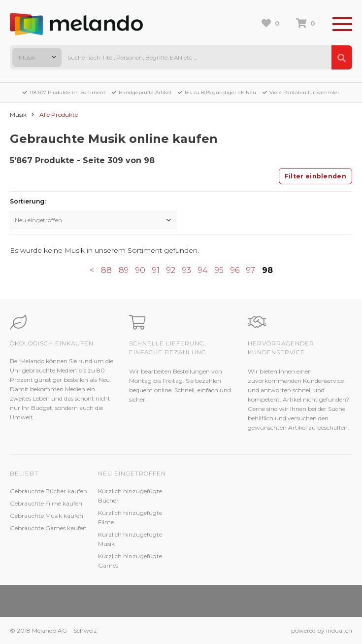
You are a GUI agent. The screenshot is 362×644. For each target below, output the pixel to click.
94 (203, 270)
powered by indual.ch (322, 630)
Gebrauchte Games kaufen (48, 528)
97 (251, 270)
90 (140, 270)
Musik (18, 115)
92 (171, 270)
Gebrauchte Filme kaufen (46, 503)
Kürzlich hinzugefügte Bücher (130, 496)
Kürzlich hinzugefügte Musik (130, 539)
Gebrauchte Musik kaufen (47, 516)
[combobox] (37, 57)
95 (219, 270)
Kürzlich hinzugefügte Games (130, 561)
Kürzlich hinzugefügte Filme (130, 517)
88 (106, 270)
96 (235, 270)
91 (156, 270)
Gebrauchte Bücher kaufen (49, 491)
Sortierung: (28, 201)
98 (267, 270)
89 (124, 270)
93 (187, 270)
